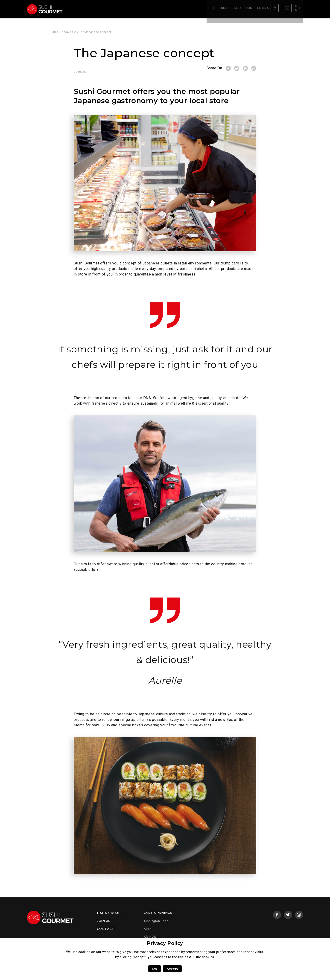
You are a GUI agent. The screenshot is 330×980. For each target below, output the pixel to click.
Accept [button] (172, 969)
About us (118, 9)
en (298, 9)
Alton (148, 929)
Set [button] (155, 969)
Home (79, 9)
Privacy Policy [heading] (165, 943)
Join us (104, 921)
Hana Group (109, 913)
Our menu (138, 9)
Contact (105, 929)
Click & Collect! (164, 9)
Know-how (97, 9)
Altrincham (152, 937)
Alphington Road (156, 921)
